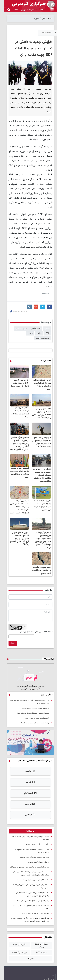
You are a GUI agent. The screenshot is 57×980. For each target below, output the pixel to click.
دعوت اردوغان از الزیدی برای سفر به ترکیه (36, 891)
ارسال (9, 623)
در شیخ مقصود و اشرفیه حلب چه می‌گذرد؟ (35, 705)
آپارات (28, 766)
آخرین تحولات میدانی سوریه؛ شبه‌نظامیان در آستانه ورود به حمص (41, 363)
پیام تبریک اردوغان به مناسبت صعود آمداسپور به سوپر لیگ (30, 848)
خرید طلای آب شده (17, 928)
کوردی (19, 10)
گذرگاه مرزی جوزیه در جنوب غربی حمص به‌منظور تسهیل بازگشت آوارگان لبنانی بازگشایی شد (41, 457)
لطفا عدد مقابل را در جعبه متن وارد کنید (36, 611)
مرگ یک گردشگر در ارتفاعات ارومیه (38, 825)
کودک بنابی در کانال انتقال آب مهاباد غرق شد (35, 838)
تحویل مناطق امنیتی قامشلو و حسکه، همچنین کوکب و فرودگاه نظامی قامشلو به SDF (18, 520)
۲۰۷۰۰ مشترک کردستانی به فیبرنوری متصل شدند (33, 861)
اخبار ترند (28, 934)
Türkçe (11, 10)
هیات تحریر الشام (17, 317)
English (28, 10)
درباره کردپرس (48, 955)
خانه (52, 952)
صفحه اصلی (47, 19)
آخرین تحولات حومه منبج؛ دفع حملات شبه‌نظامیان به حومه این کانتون (41, 488)
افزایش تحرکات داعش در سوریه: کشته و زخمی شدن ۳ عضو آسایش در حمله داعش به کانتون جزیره (17, 423)
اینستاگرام (28, 777)
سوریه (36, 19)
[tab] (28, 815)
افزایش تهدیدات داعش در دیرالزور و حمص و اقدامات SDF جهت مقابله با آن (30, 48)
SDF (48, 317)
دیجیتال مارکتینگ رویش (40, 922)
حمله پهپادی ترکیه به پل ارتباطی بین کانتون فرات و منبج (41, 550)
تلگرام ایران (28, 788)
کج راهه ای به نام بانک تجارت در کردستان (36, 690)
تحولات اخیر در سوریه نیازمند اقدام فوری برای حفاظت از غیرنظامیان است (18, 454)
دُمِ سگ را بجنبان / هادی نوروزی (39, 843)
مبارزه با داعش (21, 312)
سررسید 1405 (41, 928)
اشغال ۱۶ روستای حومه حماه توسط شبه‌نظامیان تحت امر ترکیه (17, 390)
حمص (30, 317)
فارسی (36, 10)
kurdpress (28, 4)
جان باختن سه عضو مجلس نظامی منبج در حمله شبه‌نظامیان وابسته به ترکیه (42, 422)
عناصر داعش (36, 312)
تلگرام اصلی (28, 799)
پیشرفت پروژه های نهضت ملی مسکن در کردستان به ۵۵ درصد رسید (27, 820)
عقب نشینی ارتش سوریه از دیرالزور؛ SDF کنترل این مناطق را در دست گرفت (41, 392)
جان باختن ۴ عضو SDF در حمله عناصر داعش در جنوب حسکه (17, 363)
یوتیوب (28, 755)
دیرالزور (39, 317)
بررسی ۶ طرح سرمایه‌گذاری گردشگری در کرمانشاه (33, 882)
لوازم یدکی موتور (16, 922)
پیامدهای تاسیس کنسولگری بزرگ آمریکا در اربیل (33, 695)
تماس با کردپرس (47, 959)
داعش (47, 312)
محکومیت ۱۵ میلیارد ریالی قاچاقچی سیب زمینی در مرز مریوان (29, 886)
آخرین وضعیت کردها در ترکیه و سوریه (37, 700)
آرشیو (48, 962)
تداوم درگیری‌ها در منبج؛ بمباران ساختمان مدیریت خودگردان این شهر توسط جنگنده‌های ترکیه (41, 520)
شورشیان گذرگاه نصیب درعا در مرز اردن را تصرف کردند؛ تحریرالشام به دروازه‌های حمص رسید (17, 488)
